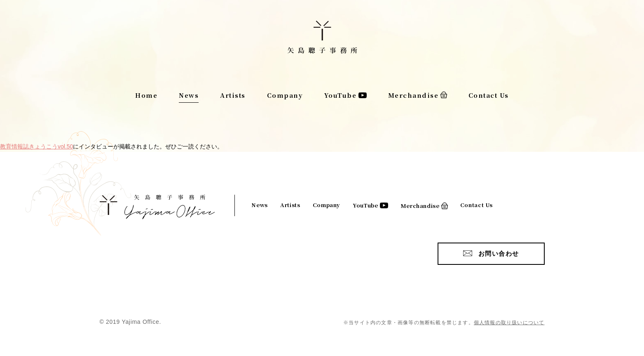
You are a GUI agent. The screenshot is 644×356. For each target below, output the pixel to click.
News (189, 95)
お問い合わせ (499, 253)
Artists (233, 95)
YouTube (341, 95)
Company (285, 95)
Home (146, 95)
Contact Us (489, 95)
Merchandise (413, 95)
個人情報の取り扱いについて (509, 323)
